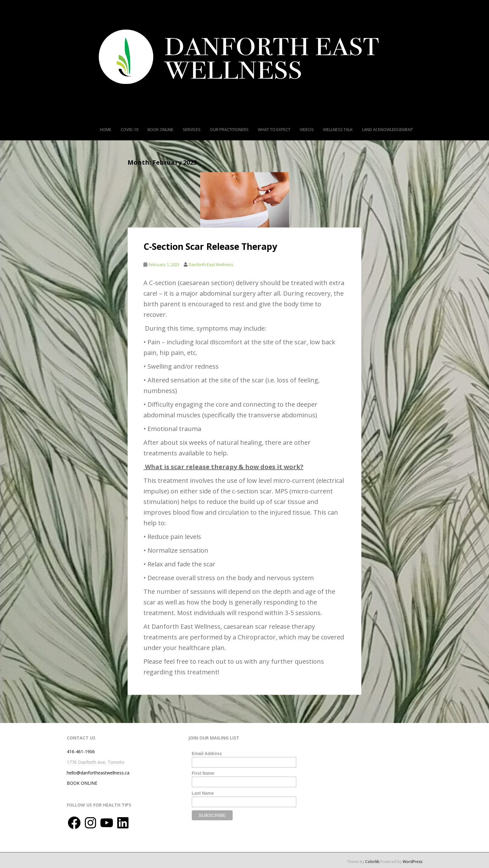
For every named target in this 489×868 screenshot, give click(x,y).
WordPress (412, 862)
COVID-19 (129, 129)
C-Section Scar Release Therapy (210, 246)
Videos (307, 129)
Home (106, 129)
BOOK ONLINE (82, 783)
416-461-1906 (81, 752)
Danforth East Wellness (211, 264)
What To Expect (274, 129)
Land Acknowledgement (387, 129)
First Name (203, 773)
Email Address (207, 754)
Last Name (203, 793)
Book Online (160, 129)
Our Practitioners (229, 129)
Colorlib (372, 862)
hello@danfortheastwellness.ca (98, 773)
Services (192, 129)
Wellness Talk (338, 129)
